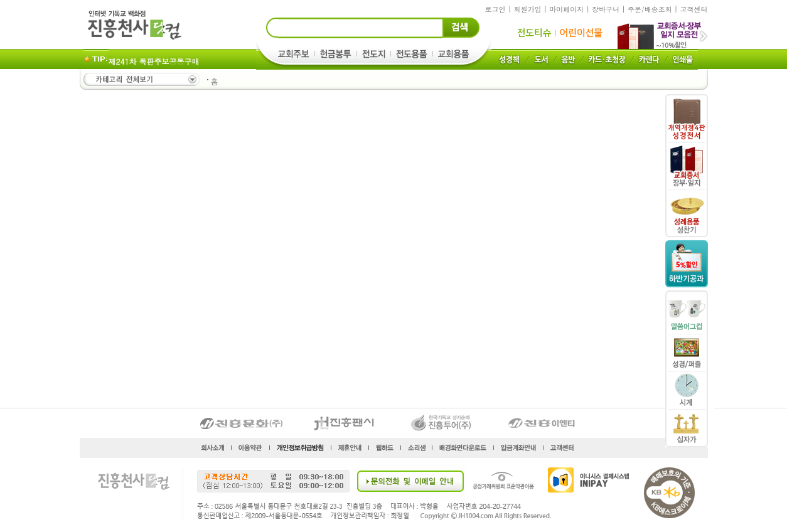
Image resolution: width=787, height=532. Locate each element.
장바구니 (606, 9)
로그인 (495, 9)
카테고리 (141, 79)
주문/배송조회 (650, 9)
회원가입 (527, 9)
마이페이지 (566, 9)
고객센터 (694, 9)
